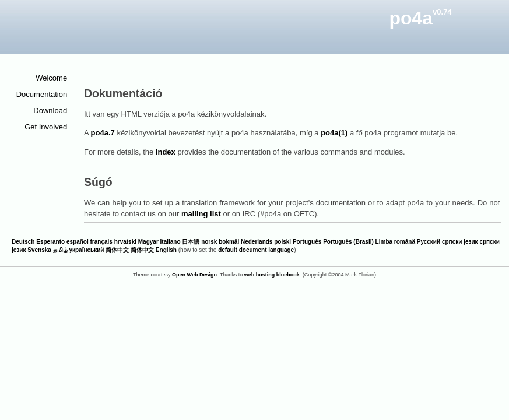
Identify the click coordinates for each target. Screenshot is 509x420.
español (78, 242)
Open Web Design (194, 275)
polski (282, 242)
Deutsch (23, 242)
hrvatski (125, 242)
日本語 (191, 242)
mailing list (201, 214)
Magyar (148, 242)
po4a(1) (334, 133)
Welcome (56, 78)
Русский (429, 242)
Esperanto (50, 242)
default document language (256, 250)
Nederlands (257, 242)
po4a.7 (103, 133)
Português (307, 242)
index (166, 152)
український (86, 250)
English (166, 250)
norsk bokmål (220, 242)
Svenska (39, 250)
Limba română (395, 242)
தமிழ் (60, 250)
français (101, 242)
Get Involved (50, 127)
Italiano (171, 242)
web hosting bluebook (272, 275)
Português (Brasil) (348, 242)
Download (55, 111)
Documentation (46, 94)
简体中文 (117, 250)
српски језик (460, 242)
